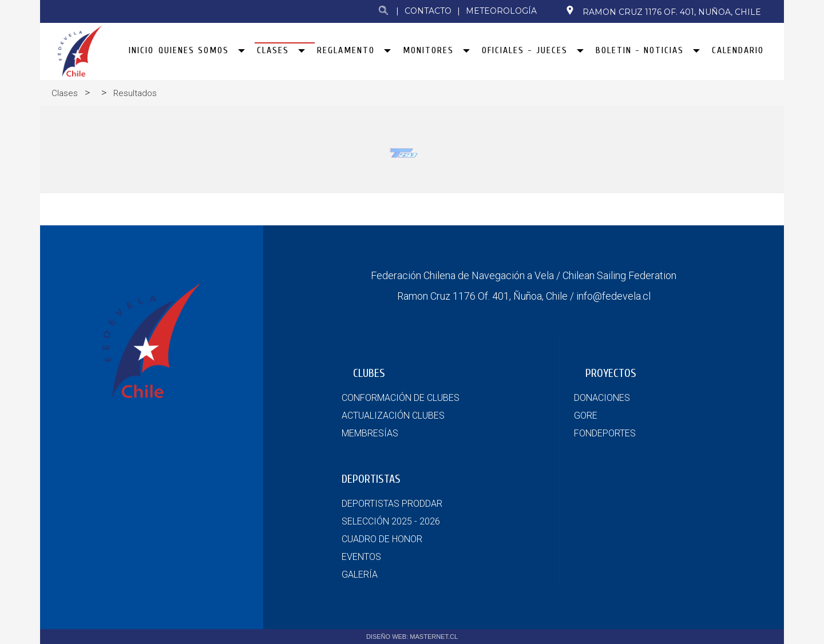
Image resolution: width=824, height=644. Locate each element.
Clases (65, 93)
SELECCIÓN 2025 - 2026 (391, 521)
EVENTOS (361, 557)
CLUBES (369, 373)
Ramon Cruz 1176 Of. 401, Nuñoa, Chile (663, 11)
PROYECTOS (611, 373)
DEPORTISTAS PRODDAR (392, 504)
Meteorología (501, 11)
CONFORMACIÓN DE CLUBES (401, 398)
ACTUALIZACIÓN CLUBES (393, 416)
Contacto (428, 11)
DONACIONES (602, 398)
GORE (586, 416)
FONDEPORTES (605, 433)
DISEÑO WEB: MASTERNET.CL (412, 637)
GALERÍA (360, 575)
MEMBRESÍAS (370, 433)
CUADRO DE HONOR (382, 539)
